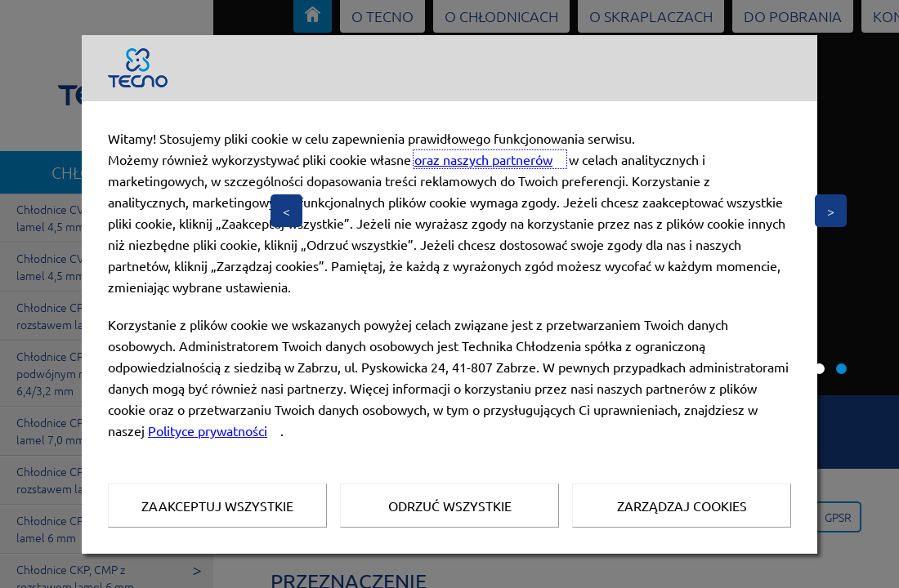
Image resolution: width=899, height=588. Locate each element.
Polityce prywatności (208, 430)
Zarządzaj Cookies (682, 506)
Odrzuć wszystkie (450, 506)
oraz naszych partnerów (483, 159)
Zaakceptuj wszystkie (217, 506)
